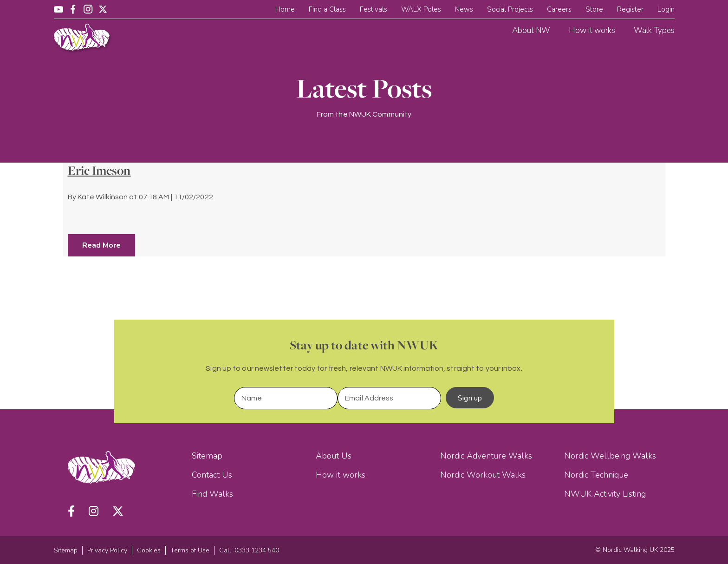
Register (630, 9)
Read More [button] (101, 245)
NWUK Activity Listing (605, 494)
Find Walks (212, 494)
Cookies (149, 550)
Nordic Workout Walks (483, 475)
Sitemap (207, 456)
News (464, 9)
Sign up (470, 398)
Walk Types (654, 30)
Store (594, 9)
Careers (559, 9)
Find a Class (327, 9)
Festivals (374, 9)
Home (285, 9)
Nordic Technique (596, 475)
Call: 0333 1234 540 (249, 550)
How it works (592, 30)
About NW (531, 30)
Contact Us (212, 475)
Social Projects (510, 9)
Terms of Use (190, 550)
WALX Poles (421, 9)
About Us (334, 456)
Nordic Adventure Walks (486, 456)
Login (666, 9)
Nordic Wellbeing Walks (610, 456)
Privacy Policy (107, 550)
